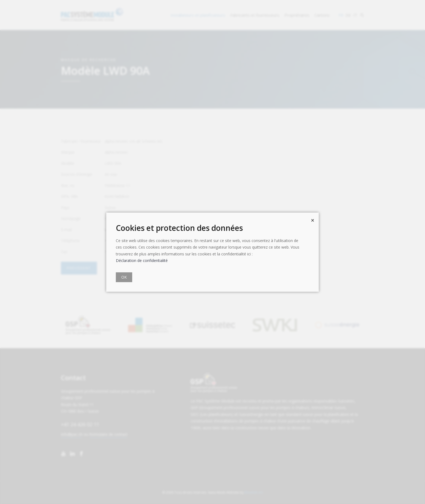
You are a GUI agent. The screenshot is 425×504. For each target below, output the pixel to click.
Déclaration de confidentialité (142, 260)
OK (124, 277)
